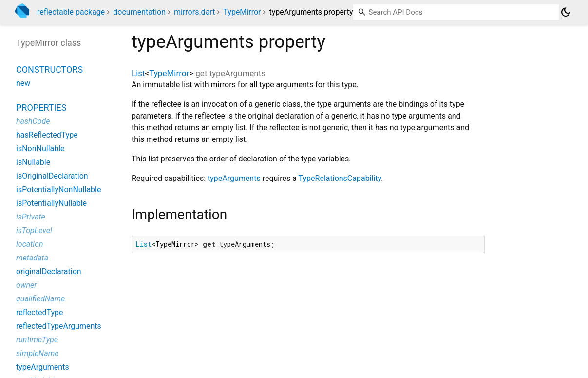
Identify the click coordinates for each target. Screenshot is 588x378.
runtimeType (37, 340)
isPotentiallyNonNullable (58, 189)
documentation (139, 12)
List (138, 73)
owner (27, 285)
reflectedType (39, 312)
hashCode (33, 121)
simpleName (37, 353)
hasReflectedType (47, 135)
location (29, 244)
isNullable (33, 162)
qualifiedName (40, 299)
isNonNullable (40, 149)
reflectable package (71, 12)
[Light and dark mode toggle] (566, 12)
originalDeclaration (49, 271)
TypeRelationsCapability (340, 178)
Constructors (49, 70)
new (23, 83)
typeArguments (234, 178)
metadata (32, 258)
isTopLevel (34, 230)
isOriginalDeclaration (52, 176)
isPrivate (31, 217)
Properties (41, 108)
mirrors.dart (194, 12)
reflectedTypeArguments (59, 326)
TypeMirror (242, 12)
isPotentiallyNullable (51, 203)
